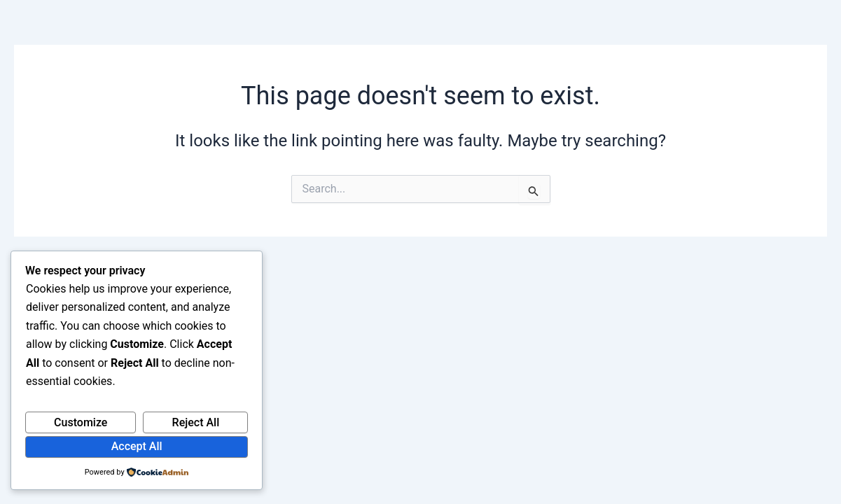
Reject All (196, 422)
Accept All (137, 446)
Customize (81, 422)
